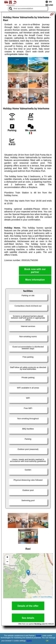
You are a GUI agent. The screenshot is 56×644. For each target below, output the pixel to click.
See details (28, 618)
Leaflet (35, 597)
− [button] (7, 562)
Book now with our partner (35, 271)
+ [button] (7, 557)
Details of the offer (28, 606)
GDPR (29, 641)
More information (35, 280)
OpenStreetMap (46, 597)
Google (39, 636)
